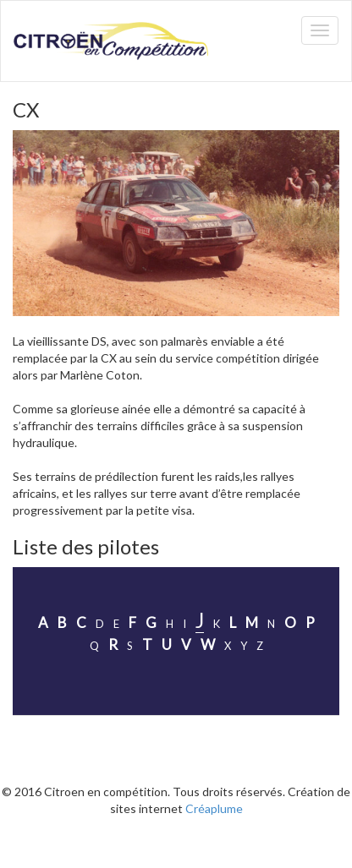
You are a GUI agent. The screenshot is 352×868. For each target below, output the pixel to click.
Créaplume (214, 808)
